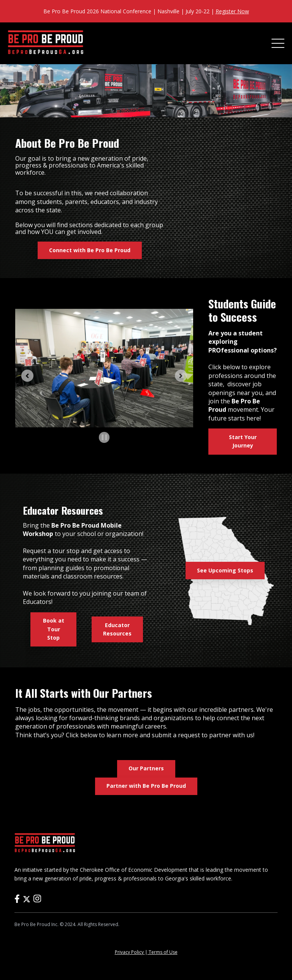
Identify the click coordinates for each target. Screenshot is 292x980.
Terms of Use (163, 952)
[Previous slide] (27, 376)
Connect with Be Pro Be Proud (90, 250)
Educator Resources (117, 629)
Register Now (232, 11)
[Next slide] (181, 376)
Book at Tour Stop (54, 629)
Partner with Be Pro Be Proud (146, 786)
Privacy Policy (130, 952)
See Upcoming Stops (225, 570)
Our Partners (146, 768)
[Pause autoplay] (104, 437)
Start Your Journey (243, 441)
